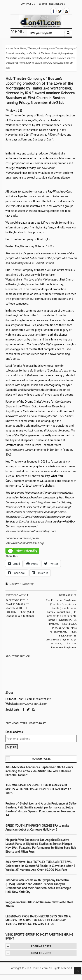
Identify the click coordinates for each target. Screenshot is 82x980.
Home (23, 48)
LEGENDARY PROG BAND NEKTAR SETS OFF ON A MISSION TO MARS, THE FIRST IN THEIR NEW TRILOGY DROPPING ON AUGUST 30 (38, 920)
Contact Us (28, 4)
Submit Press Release (52, 4)
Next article (68, 595)
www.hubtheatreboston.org (27, 543)
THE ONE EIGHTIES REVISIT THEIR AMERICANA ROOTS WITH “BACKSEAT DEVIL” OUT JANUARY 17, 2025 (38, 789)
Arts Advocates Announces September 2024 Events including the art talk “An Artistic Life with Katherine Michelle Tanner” (39, 771)
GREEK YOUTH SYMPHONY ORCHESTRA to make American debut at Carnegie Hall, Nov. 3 (37, 827)
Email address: (14, 732)
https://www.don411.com (32, 704)
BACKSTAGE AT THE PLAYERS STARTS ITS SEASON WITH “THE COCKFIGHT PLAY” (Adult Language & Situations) (20, 608)
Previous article (17, 595)
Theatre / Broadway (22, 584)
